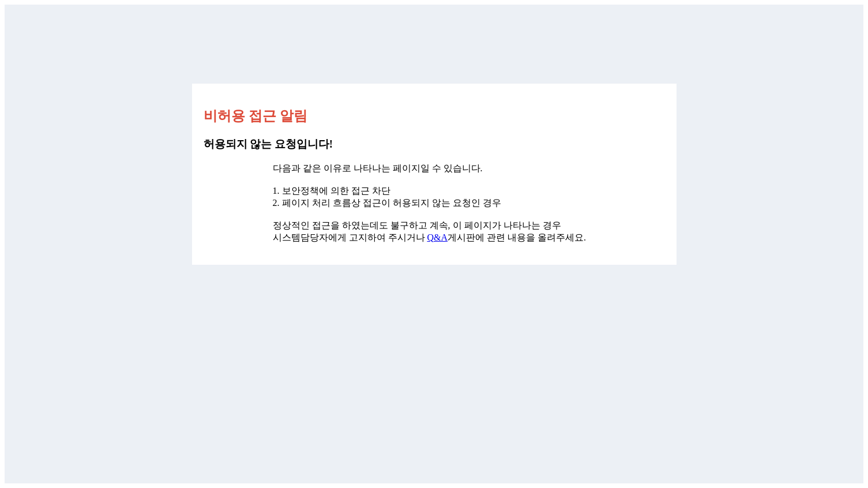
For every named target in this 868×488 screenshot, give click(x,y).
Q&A (438, 237)
